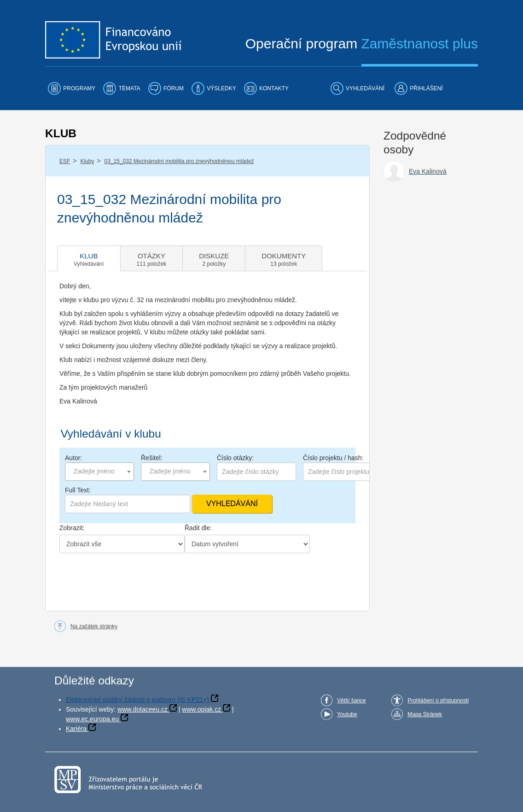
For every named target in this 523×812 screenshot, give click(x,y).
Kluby (87, 161)
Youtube (347, 714)
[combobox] (99, 472)
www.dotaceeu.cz (142, 709)
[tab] (89, 258)
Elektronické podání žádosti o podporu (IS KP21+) (137, 700)
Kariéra (76, 729)
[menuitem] (72, 88)
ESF (65, 161)
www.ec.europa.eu (92, 719)
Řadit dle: (198, 528)
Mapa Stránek (425, 714)
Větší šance (352, 701)
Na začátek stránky (94, 626)
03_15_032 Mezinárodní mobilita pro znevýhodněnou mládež (179, 161)
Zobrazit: (72, 528)
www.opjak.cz (201, 709)
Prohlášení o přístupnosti (438, 701)
